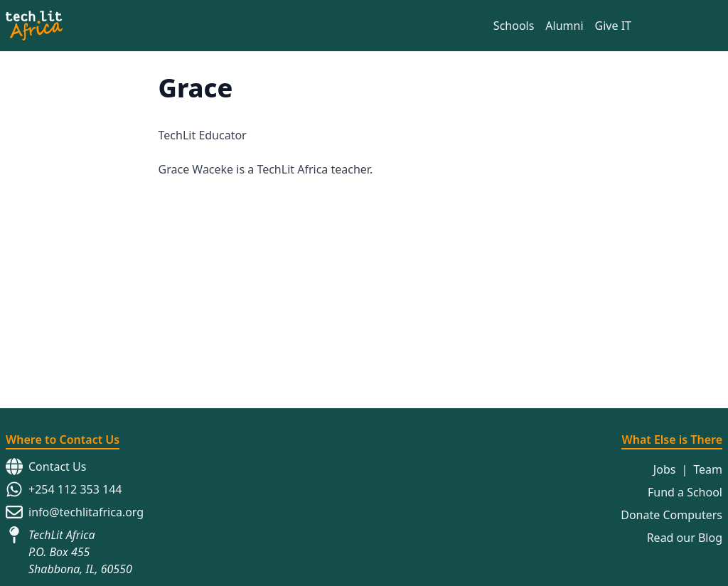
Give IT (613, 26)
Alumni (564, 26)
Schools (514, 26)
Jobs (665, 464)
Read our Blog (685, 532)
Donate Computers (671, 509)
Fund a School (685, 486)
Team (708, 464)
